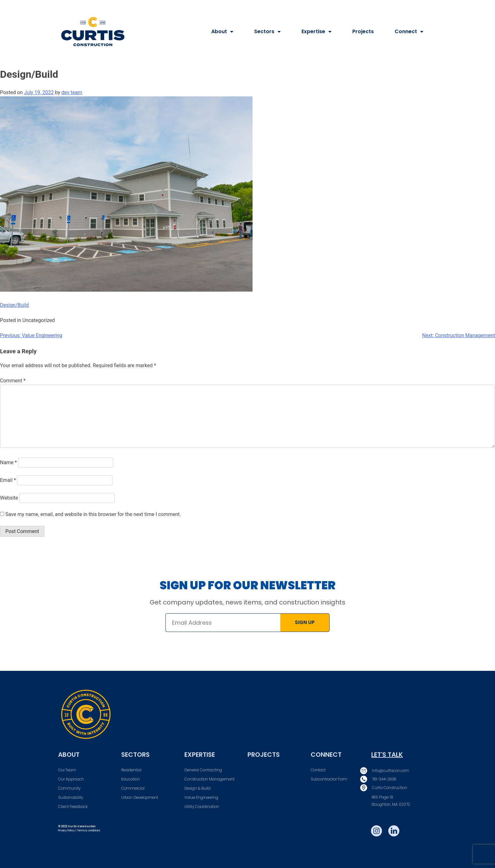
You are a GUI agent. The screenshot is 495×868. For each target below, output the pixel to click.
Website (9, 498)
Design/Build (14, 305)
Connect (409, 32)
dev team (72, 92)
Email (8, 480)
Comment (13, 381)
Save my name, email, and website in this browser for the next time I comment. (93, 514)
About (222, 32)
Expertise (316, 32)
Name (9, 462)
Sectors (267, 32)
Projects (363, 31)
